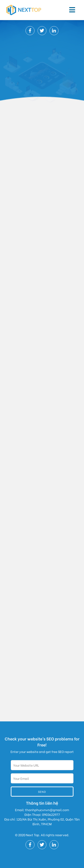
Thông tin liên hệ (42, 803)
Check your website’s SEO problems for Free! (42, 742)
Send (42, 791)
